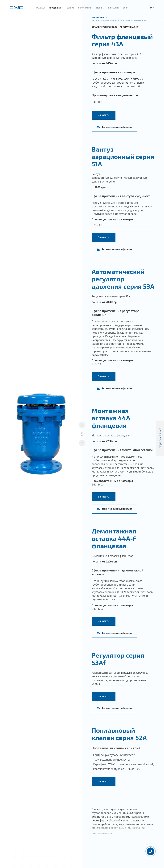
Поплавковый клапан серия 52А (119, 739)
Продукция (55, 8)
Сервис (70, 8)
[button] (102, 839)
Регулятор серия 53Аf (118, 664)
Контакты (114, 8)
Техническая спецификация (114, 127)
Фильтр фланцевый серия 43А (122, 40)
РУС (152, 8)
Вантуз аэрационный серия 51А (123, 162)
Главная (41, 8)
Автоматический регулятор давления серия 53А (123, 284)
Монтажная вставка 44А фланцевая (111, 423)
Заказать (104, 115)
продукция (98, 17)
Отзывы (100, 8)
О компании (85, 8)
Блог (125, 8)
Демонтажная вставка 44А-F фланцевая (114, 544)
